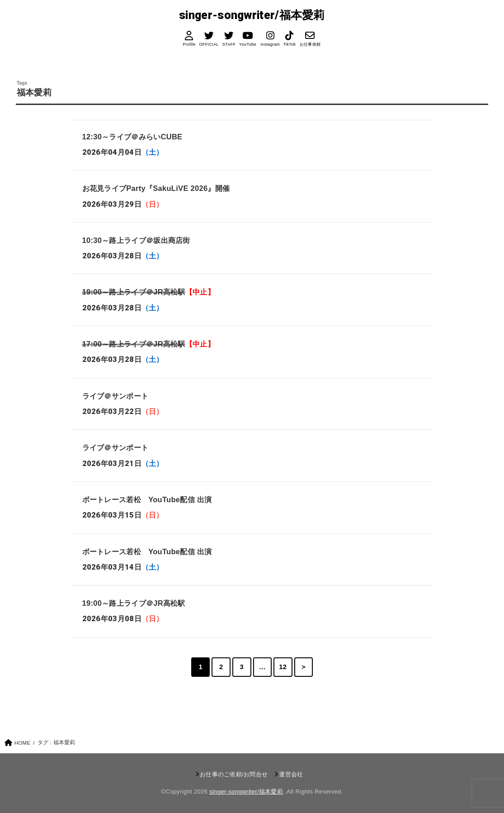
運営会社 (291, 774)
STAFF (229, 44)
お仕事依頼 (310, 44)
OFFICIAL (209, 44)
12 (283, 667)
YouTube (248, 44)
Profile (189, 44)
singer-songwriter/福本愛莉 (252, 15)
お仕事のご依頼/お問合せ (234, 774)
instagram (270, 44)
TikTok (290, 44)
